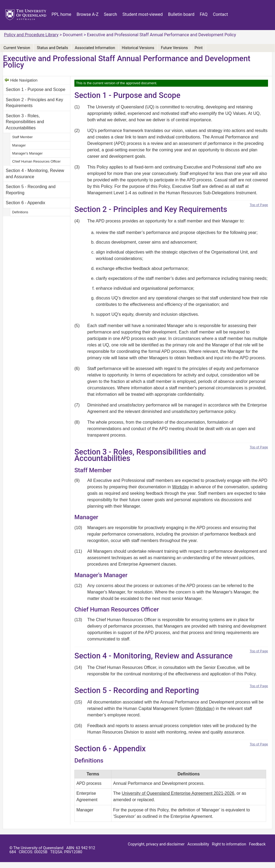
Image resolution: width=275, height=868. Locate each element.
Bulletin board (181, 14)
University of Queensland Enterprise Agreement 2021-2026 (178, 793)
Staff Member (22, 137)
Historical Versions (138, 48)
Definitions (20, 212)
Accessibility (198, 844)
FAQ (204, 14)
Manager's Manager (27, 153)
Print (198, 48)
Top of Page (259, 205)
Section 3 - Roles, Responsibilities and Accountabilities (25, 122)
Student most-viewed (143, 14)
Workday (181, 487)
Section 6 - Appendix (26, 203)
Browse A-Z (88, 14)
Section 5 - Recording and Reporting (31, 190)
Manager (19, 145)
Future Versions (174, 48)
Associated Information (95, 48)
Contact (220, 14)
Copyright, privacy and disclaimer (156, 844)
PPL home (61, 14)
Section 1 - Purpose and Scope (36, 89)
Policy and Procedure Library (31, 35)
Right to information (229, 844)
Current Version (17, 48)
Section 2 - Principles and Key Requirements (35, 103)
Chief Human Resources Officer (36, 161)
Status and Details (52, 48)
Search (111, 14)
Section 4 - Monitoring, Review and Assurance (35, 173)
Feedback (257, 844)
